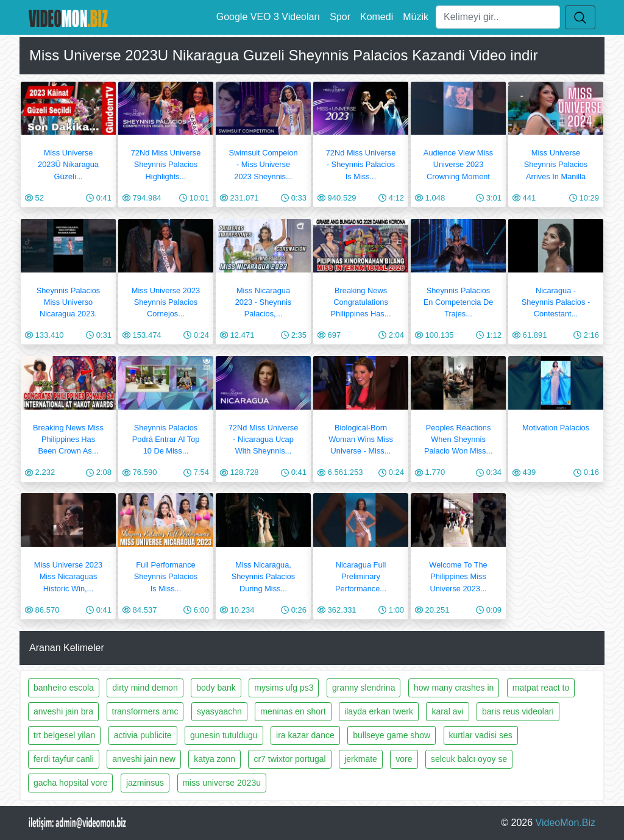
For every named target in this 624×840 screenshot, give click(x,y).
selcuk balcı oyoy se (469, 759)
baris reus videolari (518, 711)
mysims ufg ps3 (284, 688)
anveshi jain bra (63, 711)
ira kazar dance (305, 735)
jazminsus (145, 783)
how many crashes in (454, 688)
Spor (340, 17)
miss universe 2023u (222, 783)
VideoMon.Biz (565, 823)
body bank (216, 688)
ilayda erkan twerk (379, 711)
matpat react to (541, 688)
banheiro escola (64, 688)
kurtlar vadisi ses (481, 735)
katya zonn (214, 759)
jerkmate (361, 759)
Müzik (416, 17)
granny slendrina (364, 688)
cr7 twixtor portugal (289, 759)
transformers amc (145, 711)
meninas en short (293, 711)
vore (404, 759)
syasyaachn (219, 711)
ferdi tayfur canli (64, 759)
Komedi (377, 17)
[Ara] (498, 17)
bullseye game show (392, 735)
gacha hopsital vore (70, 783)
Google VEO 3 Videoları (268, 17)
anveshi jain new (144, 759)
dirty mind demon (145, 688)
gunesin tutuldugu (224, 735)
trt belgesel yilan (64, 735)
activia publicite (143, 735)
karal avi (447, 711)
